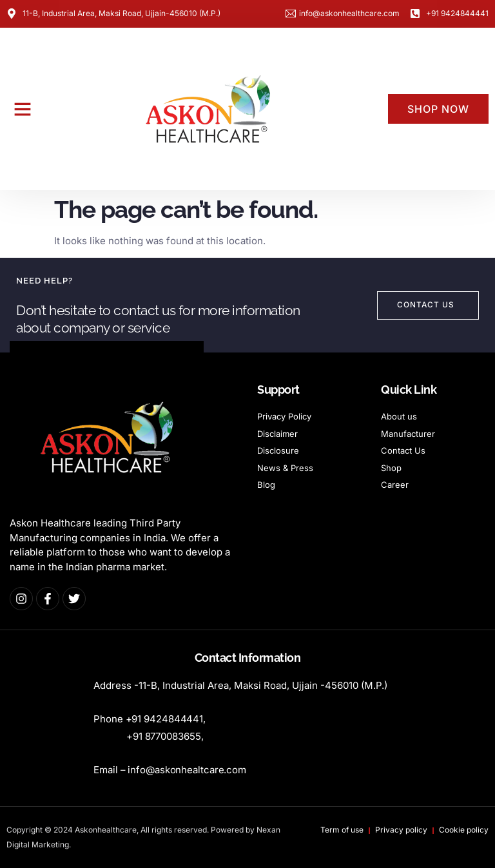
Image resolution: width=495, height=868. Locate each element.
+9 (165, 736)
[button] (23, 109)
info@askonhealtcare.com (187, 770)
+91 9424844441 (165, 719)
